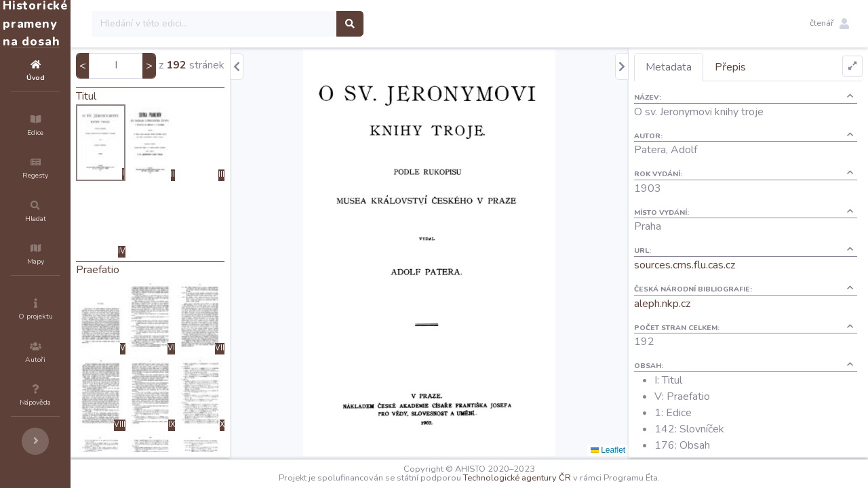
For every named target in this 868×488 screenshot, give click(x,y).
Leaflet (632, 450)
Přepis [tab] (755, 67)
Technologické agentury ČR (558, 478)
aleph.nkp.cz (687, 304)
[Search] (296, 24)
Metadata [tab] (693, 67)
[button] (829, 24)
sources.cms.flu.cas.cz (709, 265)
